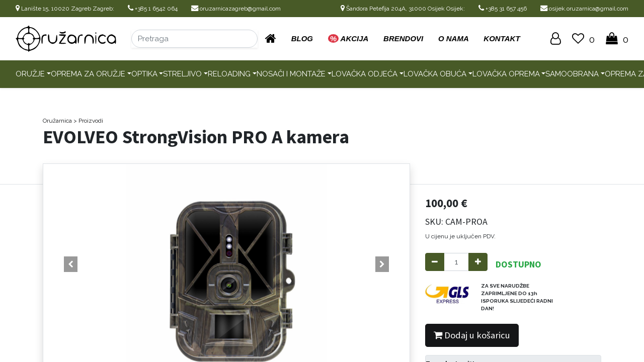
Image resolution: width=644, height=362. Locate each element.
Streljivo (182, 74)
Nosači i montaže (291, 74)
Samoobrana (572, 74)
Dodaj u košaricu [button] (472, 335)
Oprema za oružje (88, 74)
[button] (71, 264)
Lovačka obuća (435, 74)
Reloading (229, 74)
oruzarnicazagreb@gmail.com (236, 9)
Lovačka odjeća (365, 74)
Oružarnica (57, 121)
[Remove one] (435, 262)
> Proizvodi (88, 121)
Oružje (30, 74)
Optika (144, 74)
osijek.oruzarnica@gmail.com (584, 9)
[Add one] (478, 262)
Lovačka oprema (506, 74)
